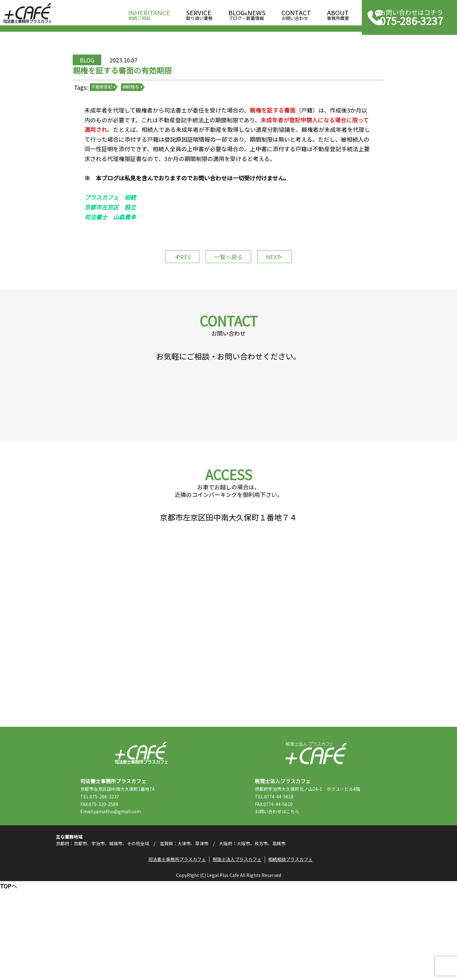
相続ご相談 (149, 13)
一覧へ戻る (228, 290)
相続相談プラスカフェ (293, 956)
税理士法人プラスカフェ (316, 839)
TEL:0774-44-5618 (286, 882)
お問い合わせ (296, 13)
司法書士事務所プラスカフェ (27, 13)
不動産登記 (118, 108)
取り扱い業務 (199, 13)
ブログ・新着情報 (247, 13)
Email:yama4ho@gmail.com (122, 898)
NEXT (282, 290)
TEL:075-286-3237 (111, 882)
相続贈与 (146, 108)
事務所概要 (338, 13)
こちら (304, 898)
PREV (175, 290)
